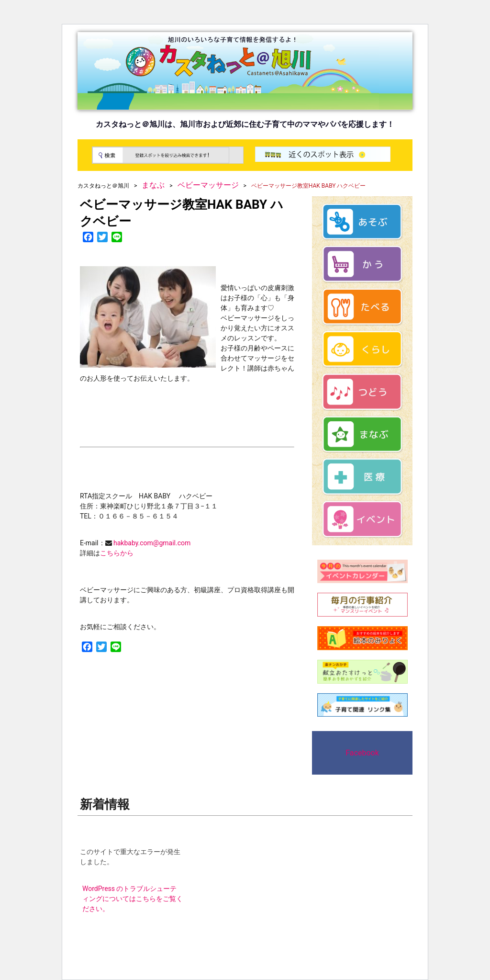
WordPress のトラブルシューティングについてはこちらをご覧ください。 (133, 899)
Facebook (362, 753)
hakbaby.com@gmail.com (151, 543)
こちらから (117, 553)
